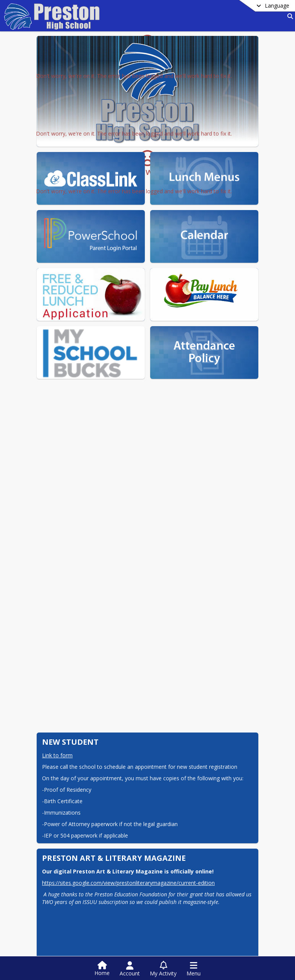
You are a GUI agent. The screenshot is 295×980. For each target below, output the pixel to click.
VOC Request (70, 894)
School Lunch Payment (84, 906)
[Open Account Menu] (130, 969)
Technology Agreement (85, 871)
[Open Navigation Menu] (194, 969)
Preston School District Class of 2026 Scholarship (202, 854)
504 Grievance (72, 918)
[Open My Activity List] (163, 969)
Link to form (57, 657)
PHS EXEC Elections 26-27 (88, 850)
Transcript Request (184, 871)
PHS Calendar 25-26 (186, 882)
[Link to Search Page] (289, 16)
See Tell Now (70, 882)
